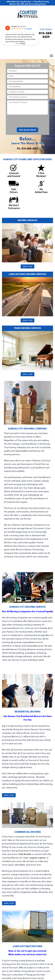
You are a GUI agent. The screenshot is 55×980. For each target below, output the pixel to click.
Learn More (27, 266)
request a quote (37, 858)
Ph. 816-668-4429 (27, 149)
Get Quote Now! (27, 130)
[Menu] (51, 56)
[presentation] (27, 121)
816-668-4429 (46, 35)
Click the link (25, 854)
